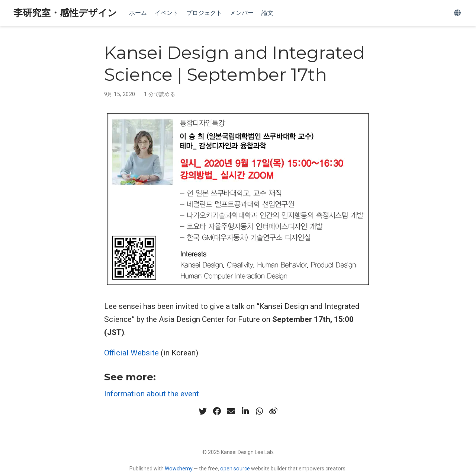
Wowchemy (179, 469)
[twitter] (203, 411)
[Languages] (458, 13)
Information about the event (152, 394)
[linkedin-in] (245, 411)
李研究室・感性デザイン (65, 13)
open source (235, 469)
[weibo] (273, 411)
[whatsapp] (259, 411)
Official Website (131, 353)
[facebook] (217, 411)
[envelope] (231, 411)
